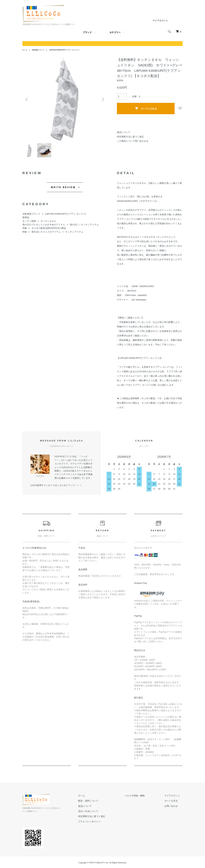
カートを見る (174, 803)
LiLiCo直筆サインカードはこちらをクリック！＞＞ (56, 487)
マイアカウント (160, 21)
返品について (124, 132)
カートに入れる (146, 108)
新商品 (26, 219)
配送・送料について (101, 803)
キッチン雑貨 (29, 223)
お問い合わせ (174, 808)
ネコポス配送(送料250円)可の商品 (49, 230)
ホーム (25, 50)
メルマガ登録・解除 (142, 798)
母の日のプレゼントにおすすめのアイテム (44, 226)
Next (102, 99)
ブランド (87, 32)
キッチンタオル (48, 223)
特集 (25, 230)
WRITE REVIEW (63, 189)
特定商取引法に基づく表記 (130, 137)
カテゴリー (115, 32)
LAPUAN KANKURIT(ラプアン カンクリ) (70, 50)
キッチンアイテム (74, 234)
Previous (27, 99)
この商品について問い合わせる (133, 141)
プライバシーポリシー (102, 823)
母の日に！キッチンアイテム (84, 226)
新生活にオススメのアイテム (46, 234)
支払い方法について (101, 813)
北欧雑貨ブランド (40, 50)
